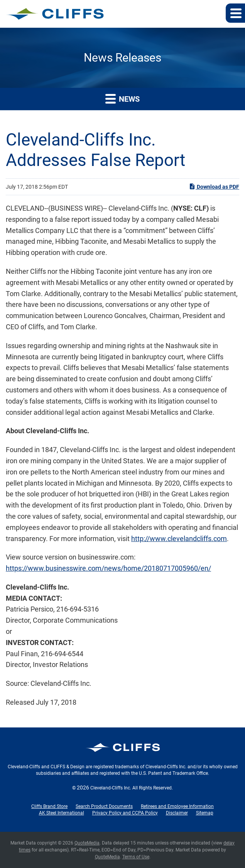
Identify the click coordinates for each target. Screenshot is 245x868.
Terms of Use (136, 857)
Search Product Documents (104, 806)
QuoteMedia (87, 843)
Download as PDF (214, 186)
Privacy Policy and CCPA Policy (125, 813)
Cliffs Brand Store (49, 806)
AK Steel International (62, 813)
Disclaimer (177, 813)
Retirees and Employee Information (177, 806)
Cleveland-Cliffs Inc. (111, 788)
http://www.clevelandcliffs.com (179, 539)
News (122, 98)
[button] (235, 13)
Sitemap (205, 813)
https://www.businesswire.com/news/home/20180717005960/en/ (108, 568)
